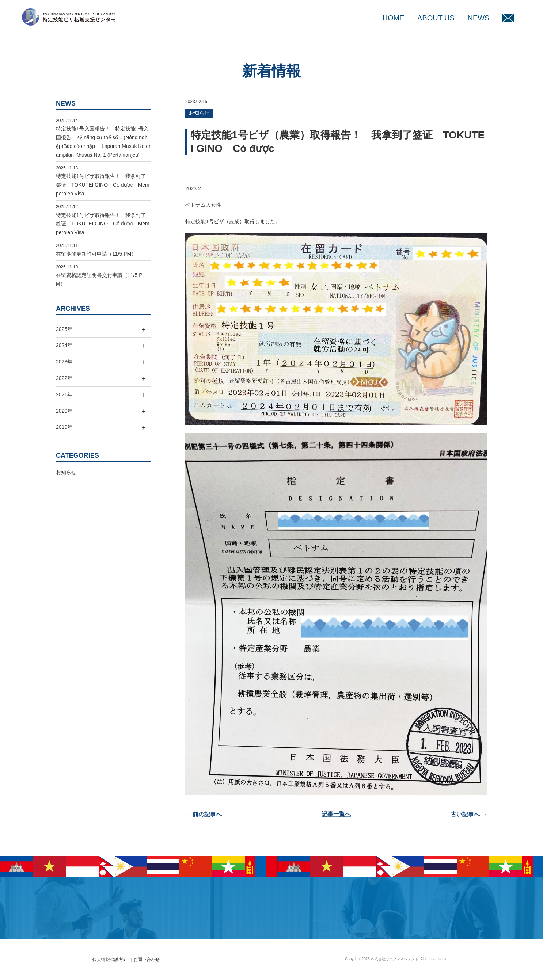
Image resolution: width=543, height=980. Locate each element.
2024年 (64, 345)
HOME (393, 18)
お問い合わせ (147, 960)
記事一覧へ (336, 814)
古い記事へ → (469, 814)
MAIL (508, 18)
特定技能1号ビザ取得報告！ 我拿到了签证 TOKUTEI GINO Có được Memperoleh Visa (103, 185)
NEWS (478, 18)
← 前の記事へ (204, 814)
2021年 (64, 394)
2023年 (64, 362)
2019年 (64, 427)
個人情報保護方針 (110, 960)
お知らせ (199, 113)
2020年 (64, 411)
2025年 (64, 329)
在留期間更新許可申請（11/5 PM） (96, 254)
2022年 (64, 378)
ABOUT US (436, 18)
